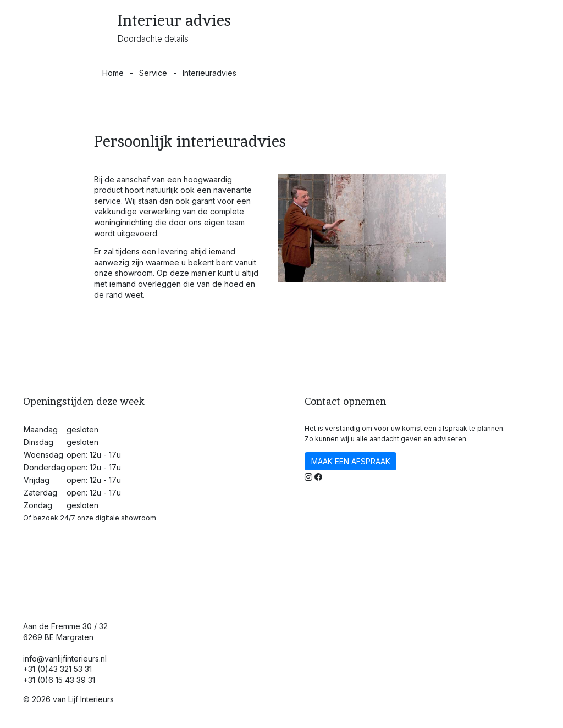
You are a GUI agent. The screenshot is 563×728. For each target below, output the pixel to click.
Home (113, 73)
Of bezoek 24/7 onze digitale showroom (90, 518)
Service (153, 73)
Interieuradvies (209, 73)
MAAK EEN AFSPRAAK (351, 461)
